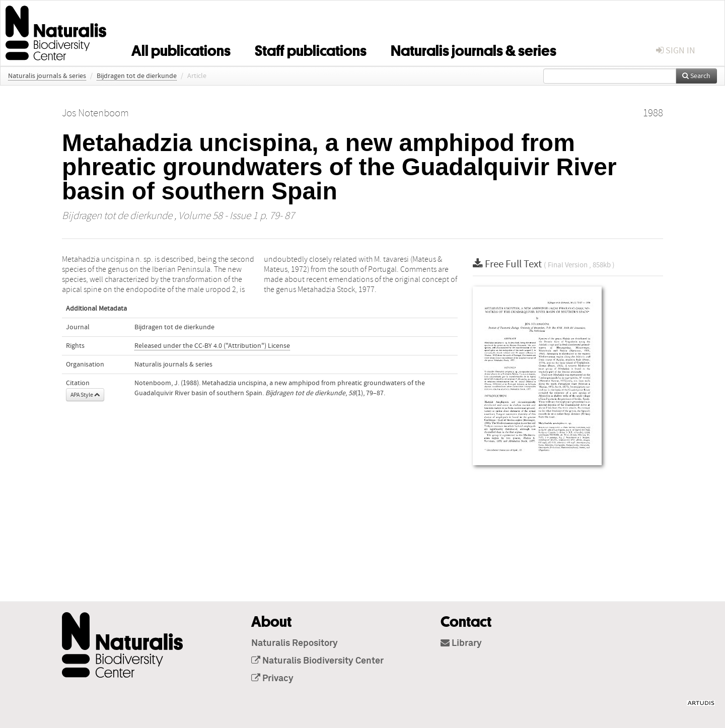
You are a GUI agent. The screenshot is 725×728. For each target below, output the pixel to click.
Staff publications (311, 49)
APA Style (85, 395)
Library (461, 643)
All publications (181, 49)
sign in (676, 51)
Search (696, 76)
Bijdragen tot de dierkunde (137, 76)
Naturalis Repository (295, 643)
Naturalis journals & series (474, 49)
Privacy (272, 679)
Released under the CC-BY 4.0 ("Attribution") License (212, 346)
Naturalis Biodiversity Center (317, 661)
